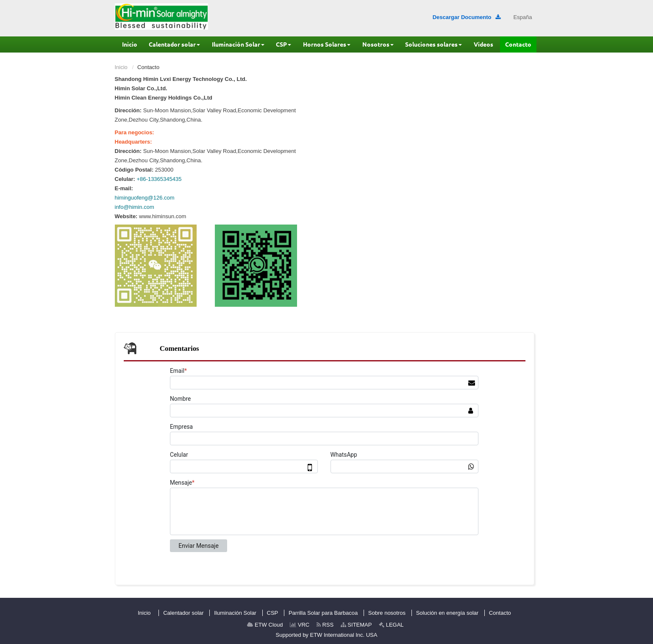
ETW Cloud (265, 625)
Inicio (121, 67)
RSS (325, 625)
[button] (174, 44)
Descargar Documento (467, 17)
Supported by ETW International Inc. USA (327, 635)
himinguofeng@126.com (145, 198)
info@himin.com (135, 207)
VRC (300, 625)
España (522, 17)
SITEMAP (356, 625)
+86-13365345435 (159, 179)
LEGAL (391, 625)
